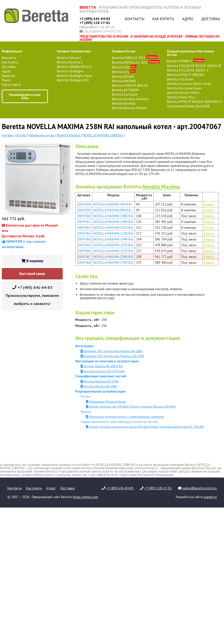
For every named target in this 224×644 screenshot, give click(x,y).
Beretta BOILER (123, 77)
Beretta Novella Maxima (129, 108)
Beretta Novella (124, 103)
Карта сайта (11, 85)
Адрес (188, 19)
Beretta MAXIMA (124, 81)
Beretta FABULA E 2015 (135, 58)
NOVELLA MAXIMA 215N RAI (113, 245)
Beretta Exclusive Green (185, 88)
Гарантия (8, 76)
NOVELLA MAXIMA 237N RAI (113, 251)
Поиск (6, 80)
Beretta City (124, 72)
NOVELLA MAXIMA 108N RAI (113, 216)
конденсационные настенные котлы (191, 53)
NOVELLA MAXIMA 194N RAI (113, 239)
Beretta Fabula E (69, 58)
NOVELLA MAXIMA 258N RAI (113, 257)
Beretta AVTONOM (125, 90)
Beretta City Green (180, 79)
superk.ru (210, 497)
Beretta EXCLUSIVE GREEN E (188, 70)
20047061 (84, 222)
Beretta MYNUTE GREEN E (186, 75)
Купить (209, 204)
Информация (12, 51)
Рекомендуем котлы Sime (25, 96)
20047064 (84, 239)
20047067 (84, 257)
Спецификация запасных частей (101, 376)
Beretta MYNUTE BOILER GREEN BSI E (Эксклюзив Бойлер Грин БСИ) (194, 104)
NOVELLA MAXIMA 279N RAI (113, 263)
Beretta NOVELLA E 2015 (136, 62)
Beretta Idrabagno (70, 71)
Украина (86, 412)
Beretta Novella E (70, 62)
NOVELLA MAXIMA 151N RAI (113, 228)
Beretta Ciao (124, 67)
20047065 (84, 245)
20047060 (84, 216)
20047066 (84, 251)
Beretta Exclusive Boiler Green (189, 84)
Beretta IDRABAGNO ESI (74, 67)
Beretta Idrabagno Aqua (74, 76)
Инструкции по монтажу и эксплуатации (107, 361)
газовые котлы (124, 51)
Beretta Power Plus (181, 97)
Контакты (135, 19)
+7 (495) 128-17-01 (95, 23)
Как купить (163, 19)
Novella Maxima (161, 187)
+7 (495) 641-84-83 (95, 19)
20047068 (84, 263)
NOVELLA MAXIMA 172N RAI (113, 233)
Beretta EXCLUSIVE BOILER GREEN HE (194, 66)
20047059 (84, 210)
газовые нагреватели (74, 51)
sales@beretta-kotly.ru (102, 31)
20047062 (84, 228)
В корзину (32, 261)
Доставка (211, 19)
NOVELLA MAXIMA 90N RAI (113, 204)
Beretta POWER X (186, 61)
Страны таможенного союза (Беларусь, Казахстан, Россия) (119, 422)
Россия (85, 396)
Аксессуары (84, 346)
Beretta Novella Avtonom (130, 99)
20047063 (84, 233)
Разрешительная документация (100, 391)
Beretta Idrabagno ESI (73, 80)
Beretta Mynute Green (183, 93)
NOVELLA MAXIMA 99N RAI (113, 210)
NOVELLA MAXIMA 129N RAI (113, 222)
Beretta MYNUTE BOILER (130, 85)
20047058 (84, 204)
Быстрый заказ (32, 274)
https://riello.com (85, 497)
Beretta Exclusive (125, 94)
